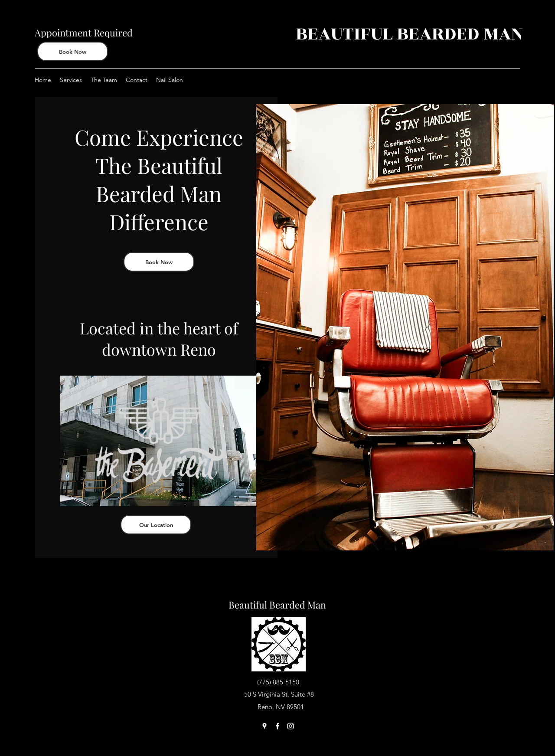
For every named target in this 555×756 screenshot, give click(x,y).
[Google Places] (264, 726)
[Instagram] (291, 726)
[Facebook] (277, 726)
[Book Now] (73, 51)
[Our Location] (156, 525)
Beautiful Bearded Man (277, 605)
